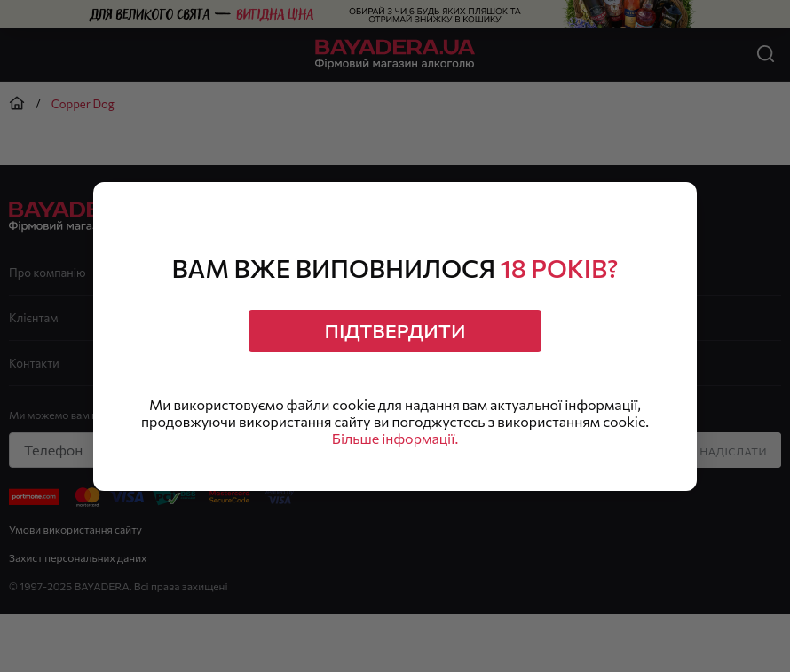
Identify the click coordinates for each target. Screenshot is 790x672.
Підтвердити (395, 331)
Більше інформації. (395, 438)
